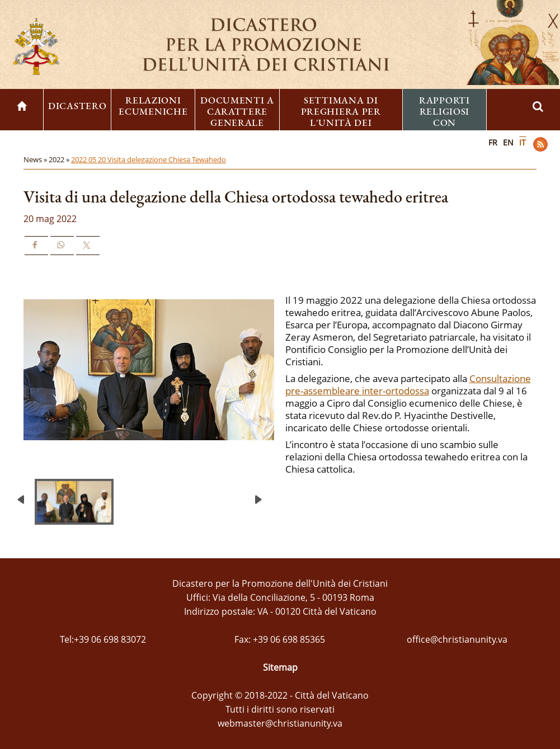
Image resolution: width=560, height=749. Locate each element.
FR (493, 142)
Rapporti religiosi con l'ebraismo (444, 117)
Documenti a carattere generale (237, 111)
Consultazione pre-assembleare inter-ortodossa (408, 385)
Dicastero (77, 106)
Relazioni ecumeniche (153, 106)
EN (508, 142)
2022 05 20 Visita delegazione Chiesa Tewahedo (149, 159)
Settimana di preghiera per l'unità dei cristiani (341, 117)
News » (36, 159)
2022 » (60, 159)
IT (523, 142)
